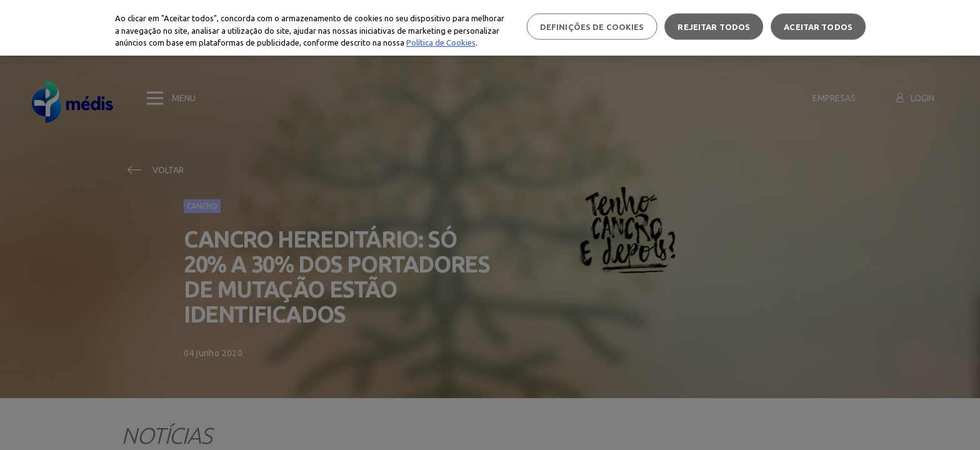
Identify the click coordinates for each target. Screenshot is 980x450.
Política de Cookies (441, 42)
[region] (490, 28)
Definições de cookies (592, 26)
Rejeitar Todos (714, 26)
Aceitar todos (818, 26)
